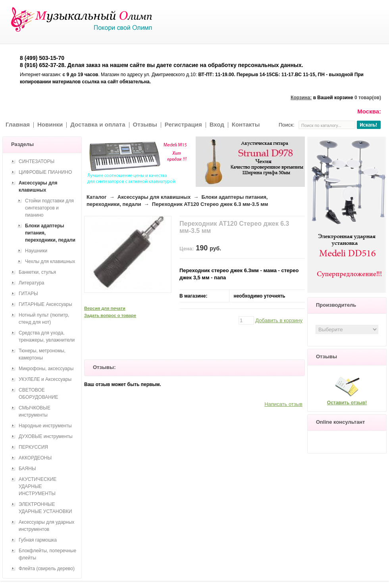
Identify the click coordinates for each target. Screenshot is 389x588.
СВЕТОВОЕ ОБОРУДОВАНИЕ (39, 394)
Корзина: (301, 98)
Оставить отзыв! (347, 403)
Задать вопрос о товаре (110, 315)
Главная (18, 124)
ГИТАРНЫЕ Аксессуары (45, 304)
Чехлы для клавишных (50, 261)
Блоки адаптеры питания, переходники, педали (50, 233)
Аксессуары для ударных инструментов (46, 526)
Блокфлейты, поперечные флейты (47, 554)
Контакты (246, 124)
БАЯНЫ (27, 469)
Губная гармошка (38, 540)
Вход (217, 124)
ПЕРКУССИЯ (33, 447)
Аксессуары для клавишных (154, 197)
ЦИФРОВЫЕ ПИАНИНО (45, 172)
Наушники (36, 251)
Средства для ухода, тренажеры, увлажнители (47, 336)
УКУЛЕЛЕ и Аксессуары (45, 379)
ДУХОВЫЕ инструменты (46, 436)
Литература (32, 283)
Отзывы (145, 124)
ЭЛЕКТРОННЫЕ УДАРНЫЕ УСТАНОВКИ (45, 508)
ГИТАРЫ (28, 294)
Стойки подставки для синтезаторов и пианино (49, 208)
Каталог (96, 197)
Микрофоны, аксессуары (46, 369)
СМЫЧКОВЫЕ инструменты (35, 411)
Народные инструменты (45, 426)
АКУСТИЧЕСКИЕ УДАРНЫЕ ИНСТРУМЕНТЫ (38, 486)
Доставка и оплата (98, 124)
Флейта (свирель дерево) (47, 569)
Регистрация (183, 124)
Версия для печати (105, 308)
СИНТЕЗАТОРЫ (37, 161)
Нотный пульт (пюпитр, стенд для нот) (44, 319)
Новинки (50, 124)
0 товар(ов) (368, 98)
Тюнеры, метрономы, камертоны (42, 354)
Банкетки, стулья (37, 272)
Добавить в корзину (279, 320)
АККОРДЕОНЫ (35, 458)
